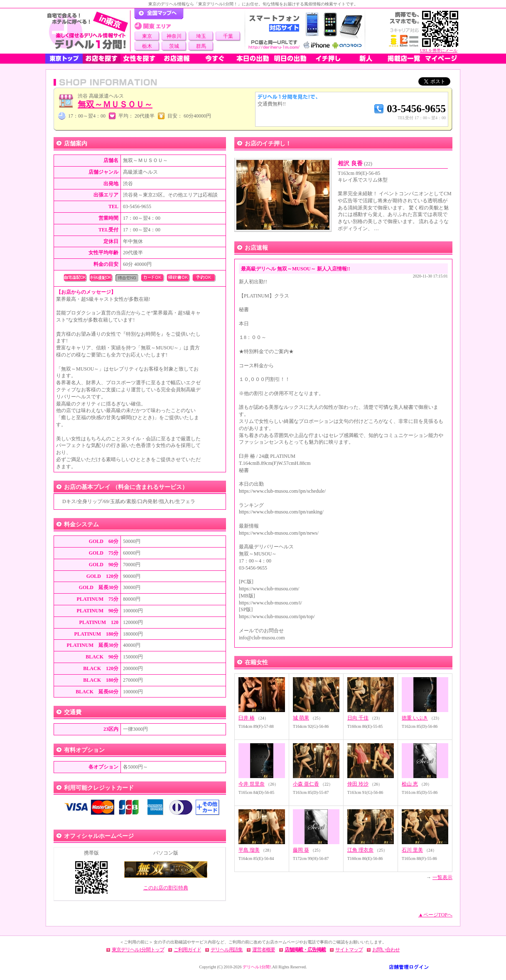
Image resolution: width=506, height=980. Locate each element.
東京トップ (64, 59)
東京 (147, 36)
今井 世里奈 (252, 784)
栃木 (147, 46)
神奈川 (174, 36)
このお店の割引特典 (166, 888)
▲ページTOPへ (435, 915)
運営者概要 (264, 950)
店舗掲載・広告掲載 (305, 950)
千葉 (228, 36)
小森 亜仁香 (306, 784)
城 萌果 (301, 718)
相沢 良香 (355, 163)
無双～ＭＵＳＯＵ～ (115, 104)
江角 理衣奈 (360, 850)
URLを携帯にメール (439, 50)
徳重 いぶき (415, 718)
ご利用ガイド (187, 950)
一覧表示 (442, 877)
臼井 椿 (247, 718)
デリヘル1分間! (257, 967)
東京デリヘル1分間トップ (138, 950)
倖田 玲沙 (358, 784)
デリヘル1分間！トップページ (159, 14)
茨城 (174, 46)
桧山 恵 (410, 784)
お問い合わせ (386, 950)
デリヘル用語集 (227, 950)
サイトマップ (349, 950)
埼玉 (201, 36)
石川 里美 (412, 850)
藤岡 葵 (301, 850)
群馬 (201, 46)
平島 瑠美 (249, 850)
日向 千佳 (358, 718)
